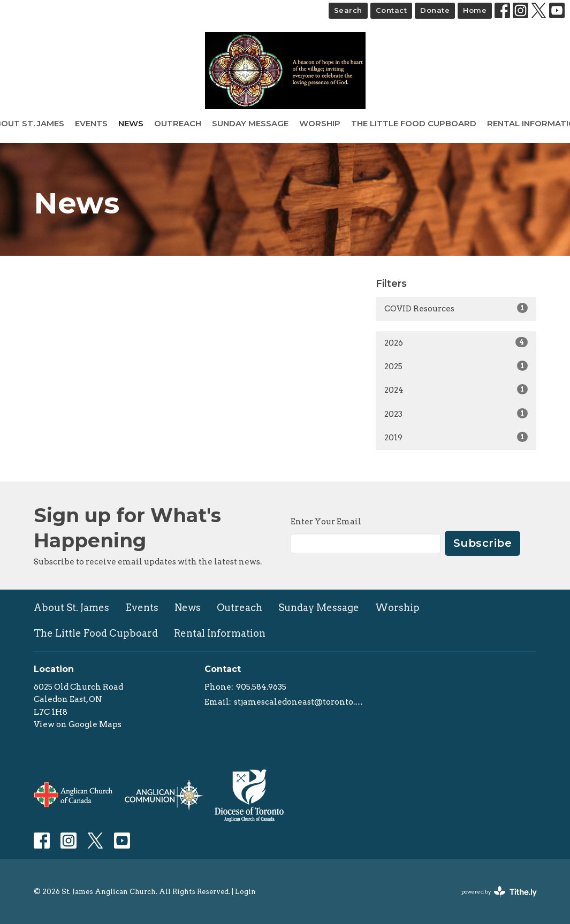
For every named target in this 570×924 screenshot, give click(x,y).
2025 (456, 366)
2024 (456, 390)
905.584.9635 (261, 687)
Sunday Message (250, 123)
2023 (456, 414)
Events (91, 123)
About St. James (71, 608)
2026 (456, 342)
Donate (435, 10)
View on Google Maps (78, 724)
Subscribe (483, 543)
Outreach (178, 123)
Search (348, 10)
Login (245, 892)
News (131, 123)
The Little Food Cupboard (414, 123)
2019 (456, 437)
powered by (499, 892)
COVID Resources (456, 308)
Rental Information (220, 633)
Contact (392, 10)
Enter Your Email (326, 522)
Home (475, 10)
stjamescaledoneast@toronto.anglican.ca (299, 702)
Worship (320, 123)
